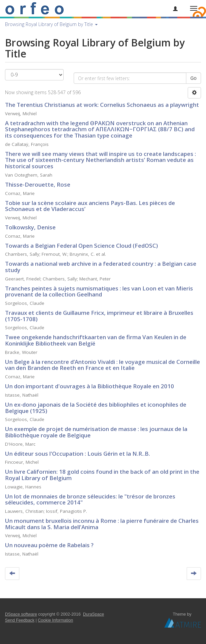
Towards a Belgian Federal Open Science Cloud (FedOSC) (81, 246)
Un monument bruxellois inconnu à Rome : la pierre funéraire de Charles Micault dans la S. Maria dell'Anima (102, 524)
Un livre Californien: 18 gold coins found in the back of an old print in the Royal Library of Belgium (102, 475)
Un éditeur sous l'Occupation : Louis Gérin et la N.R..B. (77, 454)
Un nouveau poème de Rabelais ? (49, 545)
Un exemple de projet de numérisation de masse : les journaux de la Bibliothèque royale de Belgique (96, 432)
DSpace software (21, 614)
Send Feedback (20, 620)
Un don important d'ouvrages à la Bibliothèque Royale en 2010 (89, 386)
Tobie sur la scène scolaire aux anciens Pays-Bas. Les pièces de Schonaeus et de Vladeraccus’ (90, 206)
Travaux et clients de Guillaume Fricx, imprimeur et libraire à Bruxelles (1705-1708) (99, 316)
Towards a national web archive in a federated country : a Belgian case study (101, 267)
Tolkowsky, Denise (30, 227)
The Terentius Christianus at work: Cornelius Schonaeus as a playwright (102, 105)
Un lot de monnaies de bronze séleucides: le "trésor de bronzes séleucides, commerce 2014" (90, 499)
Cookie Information (56, 620)
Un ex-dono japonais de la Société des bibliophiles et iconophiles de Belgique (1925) (96, 408)
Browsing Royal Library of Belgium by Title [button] (51, 24)
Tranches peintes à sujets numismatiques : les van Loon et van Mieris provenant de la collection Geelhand (99, 291)
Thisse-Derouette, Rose (38, 184)
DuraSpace (93, 614)
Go (193, 78)
